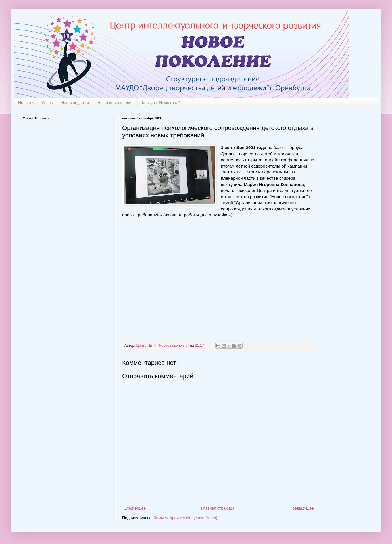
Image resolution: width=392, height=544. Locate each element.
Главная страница (218, 508)
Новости (26, 103)
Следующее (135, 508)
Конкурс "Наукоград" (161, 103)
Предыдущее (302, 508)
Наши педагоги (75, 103)
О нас (47, 103)
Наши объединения (115, 103)
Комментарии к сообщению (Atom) (185, 518)
